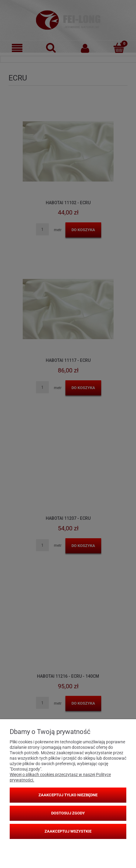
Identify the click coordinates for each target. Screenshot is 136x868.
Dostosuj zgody (68, 813)
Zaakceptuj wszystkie (68, 831)
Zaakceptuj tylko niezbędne (68, 795)
